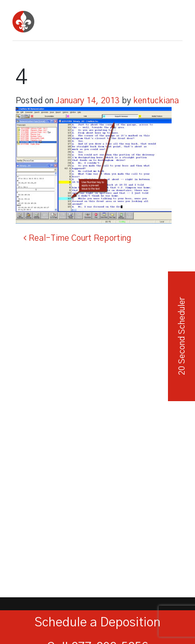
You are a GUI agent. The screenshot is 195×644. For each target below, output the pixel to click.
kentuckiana (156, 101)
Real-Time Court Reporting (77, 238)
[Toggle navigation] (171, 18)
